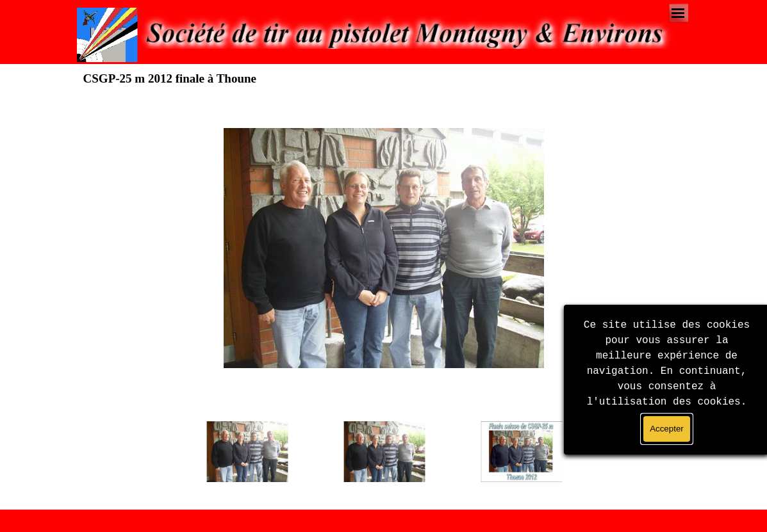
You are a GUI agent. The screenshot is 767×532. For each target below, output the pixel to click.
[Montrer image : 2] (384, 452)
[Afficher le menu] (678, 13)
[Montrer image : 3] (522, 452)
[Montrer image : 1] (247, 452)
